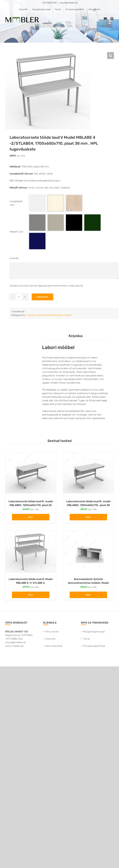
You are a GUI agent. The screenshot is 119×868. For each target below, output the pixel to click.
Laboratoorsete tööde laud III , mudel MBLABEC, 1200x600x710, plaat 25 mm (31, 505)
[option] (37, 203)
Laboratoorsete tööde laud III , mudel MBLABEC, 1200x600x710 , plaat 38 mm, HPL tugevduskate (88, 505)
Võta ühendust (54, 646)
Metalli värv (17, 232)
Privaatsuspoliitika (94, 646)
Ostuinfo (50, 639)
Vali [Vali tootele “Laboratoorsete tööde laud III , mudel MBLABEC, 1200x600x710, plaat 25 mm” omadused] (31, 517)
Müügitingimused (94, 632)
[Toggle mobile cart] (105, 19)
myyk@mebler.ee (68, 3)
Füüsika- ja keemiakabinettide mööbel (49, 315)
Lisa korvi (42, 297)
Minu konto (52, 632)
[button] (110, 56)
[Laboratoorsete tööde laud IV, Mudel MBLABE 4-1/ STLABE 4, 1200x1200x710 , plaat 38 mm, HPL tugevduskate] (31, 552)
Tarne (86, 639)
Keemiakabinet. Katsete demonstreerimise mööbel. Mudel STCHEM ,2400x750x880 (88, 583)
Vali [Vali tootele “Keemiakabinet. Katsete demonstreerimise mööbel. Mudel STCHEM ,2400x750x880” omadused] (88, 595)
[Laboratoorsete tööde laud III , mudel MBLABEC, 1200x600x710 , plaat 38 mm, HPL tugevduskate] (89, 474)
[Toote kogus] (19, 297)
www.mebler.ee (14, 646)
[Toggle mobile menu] (112, 19)
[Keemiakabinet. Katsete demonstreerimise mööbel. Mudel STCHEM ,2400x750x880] (89, 552)
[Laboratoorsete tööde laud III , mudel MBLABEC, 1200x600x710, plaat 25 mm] (31, 474)
